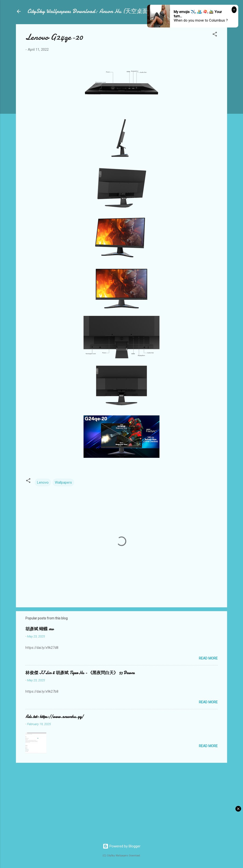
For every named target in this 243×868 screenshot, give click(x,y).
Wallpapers (63, 482)
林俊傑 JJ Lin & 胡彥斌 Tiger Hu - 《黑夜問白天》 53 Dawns (80, 673)
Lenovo (43, 482)
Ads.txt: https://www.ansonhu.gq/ (54, 717)
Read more (208, 658)
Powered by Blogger (122, 846)
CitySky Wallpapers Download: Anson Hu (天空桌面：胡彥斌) (100, 11)
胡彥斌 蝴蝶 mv (40, 629)
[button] (215, 35)
